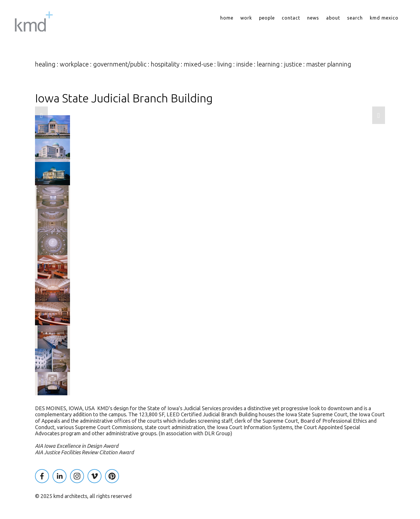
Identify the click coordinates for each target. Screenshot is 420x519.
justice (293, 64)
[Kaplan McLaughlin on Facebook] (42, 476)
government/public (120, 64)
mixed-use (198, 64)
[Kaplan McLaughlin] (60, 476)
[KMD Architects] (77, 476)
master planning (329, 64)
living (225, 64)
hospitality (165, 64)
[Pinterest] (112, 476)
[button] (41, 115)
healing (45, 64)
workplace (74, 64)
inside (244, 64)
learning (268, 64)
